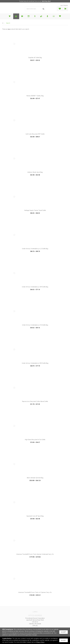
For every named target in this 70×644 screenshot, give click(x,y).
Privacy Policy (40, 642)
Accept (64, 632)
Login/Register (64, 5)
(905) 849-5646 (46, 1)
